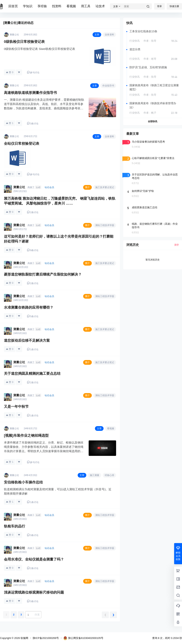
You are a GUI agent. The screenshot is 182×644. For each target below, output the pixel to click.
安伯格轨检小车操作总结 (23, 482)
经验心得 (109, 475)
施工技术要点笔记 (105, 187)
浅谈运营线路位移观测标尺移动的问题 (34, 592)
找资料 (57, 6)
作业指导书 (108, 86)
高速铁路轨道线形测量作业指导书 (30, 93)
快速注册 (174, 6)
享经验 (42, 6)
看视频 (71, 6)
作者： (150, 41)
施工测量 (95, 475)
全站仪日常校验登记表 (22, 144)
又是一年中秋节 (16, 407)
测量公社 (19, 187)
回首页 (13, 6)
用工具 (86, 6)
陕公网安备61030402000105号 (83, 638)
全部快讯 (153, 121)
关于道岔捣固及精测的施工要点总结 (32, 374)
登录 (159, 6)
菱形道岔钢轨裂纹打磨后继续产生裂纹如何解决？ (43, 274)
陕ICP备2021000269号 (46, 638)
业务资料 (109, 35)
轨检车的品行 (15, 526)
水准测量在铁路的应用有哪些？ (29, 307)
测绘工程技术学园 (105, 225)
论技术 (100, 6)
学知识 (28, 6)
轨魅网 (24, 638)
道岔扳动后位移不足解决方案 (27, 340)
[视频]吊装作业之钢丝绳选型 (26, 436)
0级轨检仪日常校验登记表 (24, 42)
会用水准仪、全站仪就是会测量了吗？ (34, 559)
